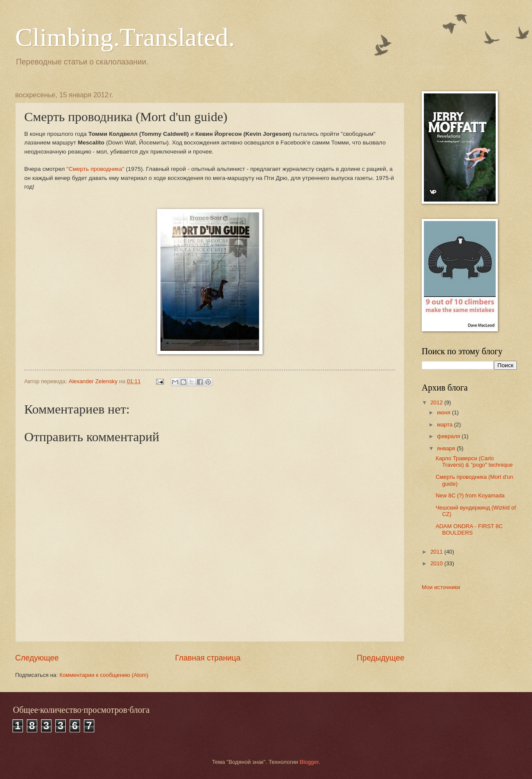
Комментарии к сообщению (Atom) (104, 675)
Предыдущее (381, 658)
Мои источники (441, 587)
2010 (437, 563)
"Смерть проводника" (96, 169)
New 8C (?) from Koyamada (470, 495)
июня (444, 412)
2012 (437, 402)
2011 (437, 552)
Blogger (309, 762)
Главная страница (208, 658)
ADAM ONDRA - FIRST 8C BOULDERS (469, 529)
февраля (449, 436)
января (447, 448)
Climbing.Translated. (125, 37)
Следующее (37, 658)
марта (445, 425)
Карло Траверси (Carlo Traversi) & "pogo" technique (474, 462)
